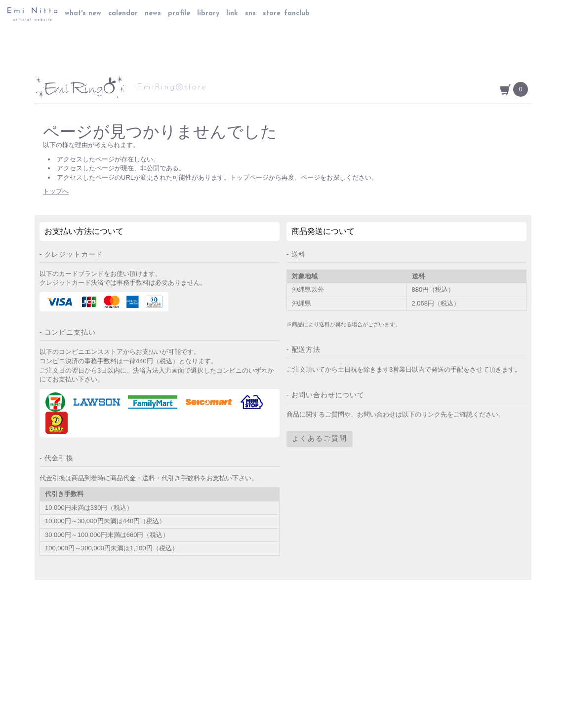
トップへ (56, 191)
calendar (123, 14)
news (153, 14)
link (232, 14)
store (272, 14)
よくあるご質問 (320, 439)
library (208, 14)
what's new (83, 14)
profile (179, 14)
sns (250, 14)
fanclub (297, 14)
